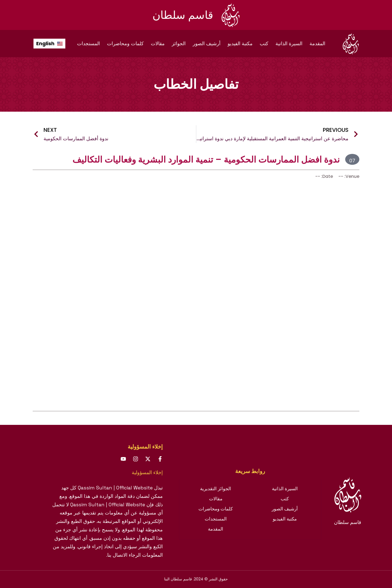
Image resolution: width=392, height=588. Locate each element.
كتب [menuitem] (264, 43)
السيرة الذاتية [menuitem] (289, 43)
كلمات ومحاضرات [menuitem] (125, 43)
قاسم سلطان (183, 15)
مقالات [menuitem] (158, 43)
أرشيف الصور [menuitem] (207, 43)
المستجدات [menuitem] (88, 43)
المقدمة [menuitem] (317, 43)
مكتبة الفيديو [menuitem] (240, 43)
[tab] (250, 471)
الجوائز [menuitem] (179, 43)
